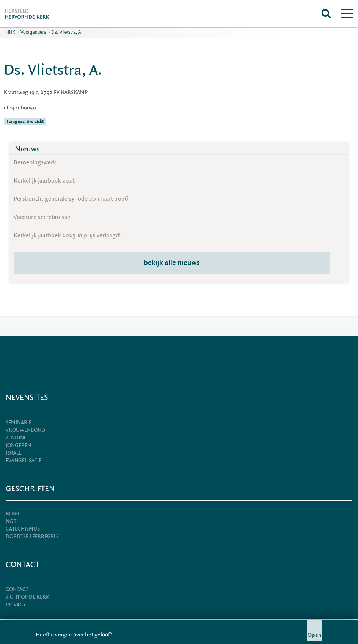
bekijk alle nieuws (172, 263)
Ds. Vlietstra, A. (67, 32)
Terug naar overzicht (25, 121)
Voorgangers (33, 32)
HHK (10, 32)
